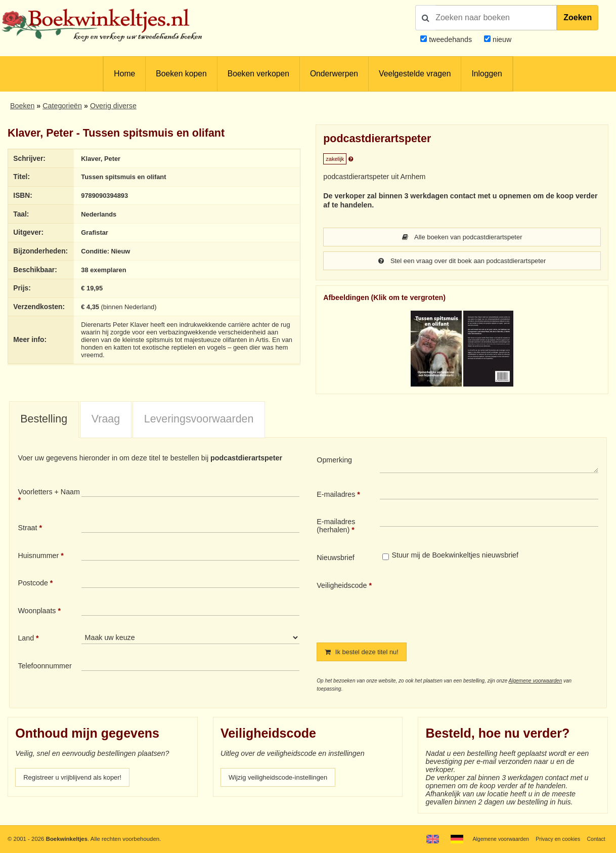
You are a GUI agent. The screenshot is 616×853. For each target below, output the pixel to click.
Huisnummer (38, 557)
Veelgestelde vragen (415, 74)
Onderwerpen (334, 74)
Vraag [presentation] (106, 420)
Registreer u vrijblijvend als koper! (77, 779)
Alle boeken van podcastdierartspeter (462, 237)
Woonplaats (37, 612)
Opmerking (334, 461)
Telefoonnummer (45, 667)
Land (26, 639)
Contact (595, 839)
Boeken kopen (181, 74)
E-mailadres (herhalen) (336, 527)
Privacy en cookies (555, 839)
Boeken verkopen (258, 74)
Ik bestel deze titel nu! (365, 653)
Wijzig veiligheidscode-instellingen (283, 779)
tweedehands (450, 39)
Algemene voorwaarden (536, 682)
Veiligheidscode (342, 586)
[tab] (44, 421)
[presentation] (464, 605)
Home (124, 74)
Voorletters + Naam (49, 493)
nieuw (501, 39)
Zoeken (578, 17)
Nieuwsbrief (336, 559)
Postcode (33, 584)
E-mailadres (336, 495)
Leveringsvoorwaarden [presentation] (199, 420)
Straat (27, 529)
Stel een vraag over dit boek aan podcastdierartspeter (462, 262)
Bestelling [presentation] (44, 420)
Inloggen (487, 74)
